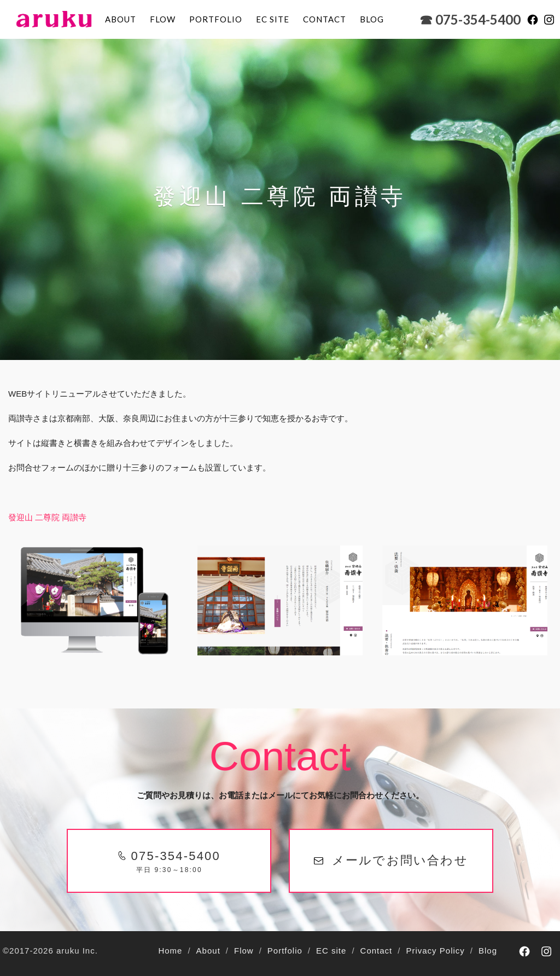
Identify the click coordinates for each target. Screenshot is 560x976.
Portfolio (216, 19)
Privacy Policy (435, 951)
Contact (325, 19)
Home (170, 951)
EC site (273, 19)
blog (372, 19)
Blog (488, 951)
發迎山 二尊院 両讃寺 (47, 517)
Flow (163, 19)
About (121, 19)
